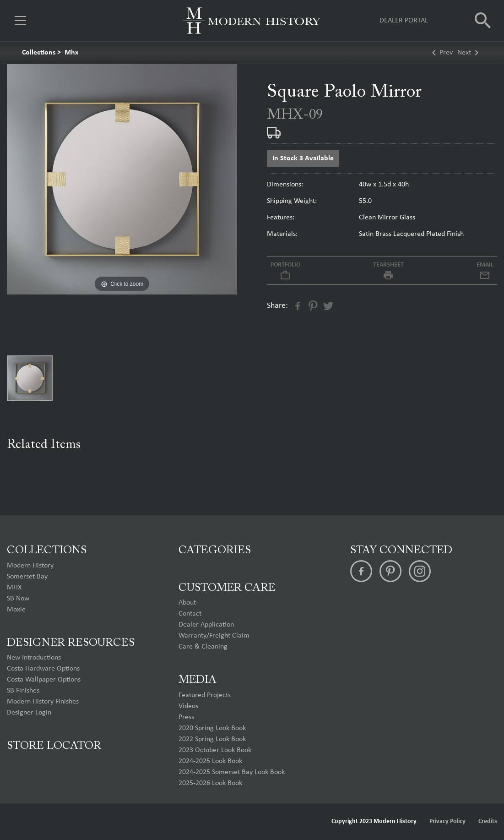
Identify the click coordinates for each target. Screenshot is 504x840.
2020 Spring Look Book (212, 728)
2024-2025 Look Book (210, 761)
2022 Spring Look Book (212, 739)
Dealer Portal (404, 21)
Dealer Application (206, 625)
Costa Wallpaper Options (44, 680)
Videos (188, 706)
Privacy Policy (447, 821)
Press (186, 717)
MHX (14, 588)
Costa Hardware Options (43, 669)
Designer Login (29, 713)
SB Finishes (23, 691)
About (187, 603)
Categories (215, 551)
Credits (488, 821)
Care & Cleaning (203, 647)
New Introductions (34, 658)
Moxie (16, 610)
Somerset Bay (27, 577)
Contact (190, 614)
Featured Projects (205, 695)
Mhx (71, 53)
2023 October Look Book (215, 750)
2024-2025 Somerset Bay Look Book (232, 772)
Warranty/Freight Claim (214, 636)
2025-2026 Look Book (210, 783)
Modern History (30, 566)
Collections (39, 53)
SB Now (18, 599)
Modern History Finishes (43, 702)
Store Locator (54, 746)
